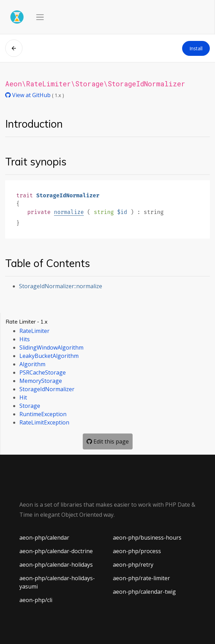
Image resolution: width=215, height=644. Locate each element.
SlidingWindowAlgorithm (51, 347)
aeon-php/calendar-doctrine (56, 551)
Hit (23, 397)
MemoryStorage (41, 381)
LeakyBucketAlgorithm (49, 356)
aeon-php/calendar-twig (144, 592)
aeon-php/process (137, 551)
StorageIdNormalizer (47, 389)
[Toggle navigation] (40, 17)
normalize (69, 212)
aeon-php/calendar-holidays (56, 565)
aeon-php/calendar (44, 538)
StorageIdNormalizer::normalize (61, 286)
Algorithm (32, 364)
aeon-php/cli (36, 600)
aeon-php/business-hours (147, 538)
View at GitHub (29, 95)
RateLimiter (34, 331)
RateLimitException (44, 422)
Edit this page (108, 441)
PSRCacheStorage (43, 372)
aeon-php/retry (133, 565)
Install (196, 48)
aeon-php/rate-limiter (141, 578)
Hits (25, 339)
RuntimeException (43, 414)
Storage (30, 406)
